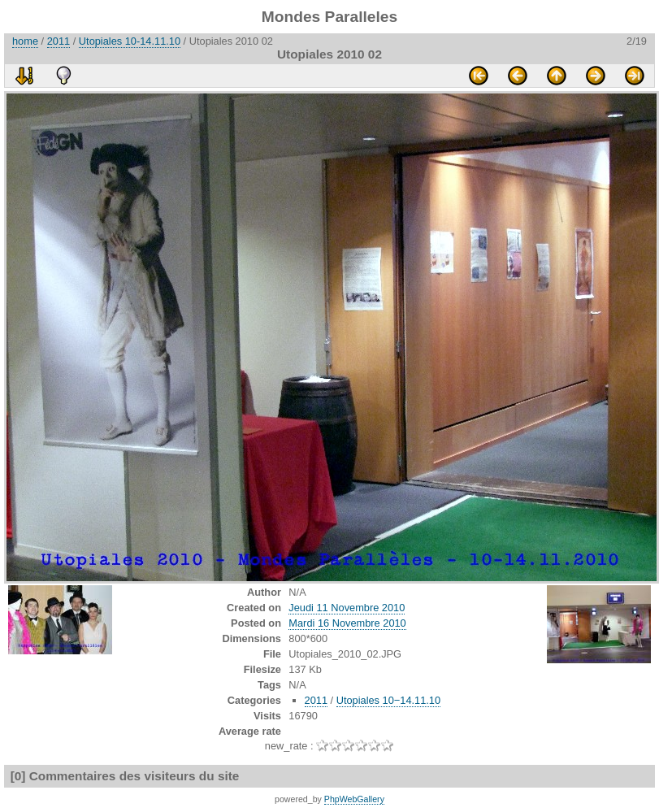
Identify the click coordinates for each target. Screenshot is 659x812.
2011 (59, 41)
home (25, 41)
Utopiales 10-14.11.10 (130, 41)
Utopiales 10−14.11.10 (388, 700)
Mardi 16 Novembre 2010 (347, 623)
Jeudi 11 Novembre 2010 (347, 608)
